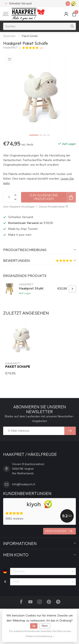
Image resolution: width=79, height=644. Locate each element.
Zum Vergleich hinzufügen (19, 207)
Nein (45, 626)
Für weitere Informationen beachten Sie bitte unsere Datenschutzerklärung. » (40, 634)
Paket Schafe (30, 36)
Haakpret (10, 48)
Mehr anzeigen (59, 531)
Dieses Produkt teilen (54, 207)
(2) (42, 48)
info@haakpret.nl (24, 484)
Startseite (9, 36)
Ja (34, 626)
